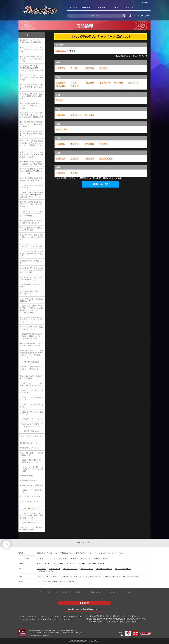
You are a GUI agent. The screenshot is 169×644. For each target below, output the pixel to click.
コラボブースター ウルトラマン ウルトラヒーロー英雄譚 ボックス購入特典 (31, 213)
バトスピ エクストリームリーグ (74, 576)
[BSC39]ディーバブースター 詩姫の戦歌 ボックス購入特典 (31, 163)
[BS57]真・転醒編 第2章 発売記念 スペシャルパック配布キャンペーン (31, 204)
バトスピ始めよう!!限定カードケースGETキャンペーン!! (31, 425)
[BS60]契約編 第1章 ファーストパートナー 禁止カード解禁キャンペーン (31, 134)
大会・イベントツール (123, 569)
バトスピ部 (144, 8)
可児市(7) (75, 83)
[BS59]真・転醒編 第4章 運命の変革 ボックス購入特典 (31, 179)
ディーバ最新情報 (27, 476)
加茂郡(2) (60, 83)
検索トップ (61, 51)
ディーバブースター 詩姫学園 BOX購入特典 (31, 454)
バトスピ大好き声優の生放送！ (48, 582)
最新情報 (40, 553)
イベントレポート (87, 569)
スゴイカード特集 (56, 558)
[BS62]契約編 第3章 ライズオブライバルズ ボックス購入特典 (31, 87)
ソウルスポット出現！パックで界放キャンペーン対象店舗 (33, 469)
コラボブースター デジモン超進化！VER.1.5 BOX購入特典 (31, 384)
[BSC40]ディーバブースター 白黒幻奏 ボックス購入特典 (31, 41)
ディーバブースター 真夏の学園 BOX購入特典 (31, 377)
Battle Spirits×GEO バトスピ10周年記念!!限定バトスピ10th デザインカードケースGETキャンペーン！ (32, 354)
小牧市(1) (118, 83)
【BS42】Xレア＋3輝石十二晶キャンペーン (31, 406)
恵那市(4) (89, 68)
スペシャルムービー (95, 576)
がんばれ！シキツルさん (131, 576)
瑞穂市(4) (89, 158)
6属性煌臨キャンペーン (29, 443)
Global (146, 3)
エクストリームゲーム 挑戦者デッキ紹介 (93, 558)
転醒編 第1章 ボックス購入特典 (31, 262)
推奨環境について (80, 592)
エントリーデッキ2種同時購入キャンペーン (31, 187)
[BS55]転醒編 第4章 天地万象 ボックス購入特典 (31, 229)
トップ (39, 592)
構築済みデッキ (67, 553)
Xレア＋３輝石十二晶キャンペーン (32, 437)
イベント (130, 8)
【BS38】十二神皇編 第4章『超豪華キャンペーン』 (30, 461)
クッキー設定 (112, 592)
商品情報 (74, 8)
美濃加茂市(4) (106, 158)
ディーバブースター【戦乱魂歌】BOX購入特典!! (31, 528)
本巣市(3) (75, 144)
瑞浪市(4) (75, 158)
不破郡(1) (60, 144)
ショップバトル (55, 569)
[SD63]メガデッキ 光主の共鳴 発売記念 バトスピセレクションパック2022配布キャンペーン (31, 144)
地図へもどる (101, 184)
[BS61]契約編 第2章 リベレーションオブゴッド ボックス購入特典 (31, 105)
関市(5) (59, 100)
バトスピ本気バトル (112, 576)
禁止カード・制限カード (97, 564)
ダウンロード (59, 564)
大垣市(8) (60, 68)
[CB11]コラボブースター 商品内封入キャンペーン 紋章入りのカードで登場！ (31, 270)
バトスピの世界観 (68, 582)
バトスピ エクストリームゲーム (48, 576)
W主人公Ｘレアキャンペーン (31, 497)
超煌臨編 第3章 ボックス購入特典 (31, 286)
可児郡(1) (89, 83)
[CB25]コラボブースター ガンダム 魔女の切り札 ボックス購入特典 (31, 77)
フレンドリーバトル (70, 569)
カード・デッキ (88, 8)
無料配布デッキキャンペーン (31, 448)
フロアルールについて (104, 569)
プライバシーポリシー (127, 592)
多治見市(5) (76, 115)
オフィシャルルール (44, 564)
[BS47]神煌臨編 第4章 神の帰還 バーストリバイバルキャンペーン (31, 320)
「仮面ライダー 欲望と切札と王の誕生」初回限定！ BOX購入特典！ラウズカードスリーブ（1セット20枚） (31, 309)
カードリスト (41, 558)
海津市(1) (60, 86)
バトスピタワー (92, 553)
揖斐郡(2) (104, 68)
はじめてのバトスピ (52, 592)
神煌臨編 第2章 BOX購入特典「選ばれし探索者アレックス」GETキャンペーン (31, 336)
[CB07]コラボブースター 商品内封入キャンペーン (31, 328)
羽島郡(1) (104, 144)
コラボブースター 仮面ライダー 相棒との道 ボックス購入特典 (31, 237)
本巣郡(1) (89, 144)
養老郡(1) (75, 173)
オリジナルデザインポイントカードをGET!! (31, 293)
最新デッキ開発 (70, 558)
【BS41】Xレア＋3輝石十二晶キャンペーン (31, 413)
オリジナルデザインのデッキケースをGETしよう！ (31, 278)
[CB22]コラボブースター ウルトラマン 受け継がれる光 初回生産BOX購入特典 (31, 154)
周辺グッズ (80, 553)
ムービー (102, 8)
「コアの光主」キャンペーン (31, 419)
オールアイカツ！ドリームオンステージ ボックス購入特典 (31, 245)
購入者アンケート (107, 553)
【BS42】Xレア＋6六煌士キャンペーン (31, 399)
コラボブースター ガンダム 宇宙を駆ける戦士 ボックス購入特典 (31, 254)
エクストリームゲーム (141, 16)
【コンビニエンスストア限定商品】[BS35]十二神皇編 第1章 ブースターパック (32, 516)
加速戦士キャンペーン (28, 481)
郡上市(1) (75, 86)
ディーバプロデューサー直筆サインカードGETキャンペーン (31, 369)
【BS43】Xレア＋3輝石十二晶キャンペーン (31, 392)
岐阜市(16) (133, 83)
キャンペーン (32, 35)
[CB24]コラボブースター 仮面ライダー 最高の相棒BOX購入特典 (31, 96)
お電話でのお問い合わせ (97, 592)
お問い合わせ (66, 592)
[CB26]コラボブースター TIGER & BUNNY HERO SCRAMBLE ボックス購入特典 (32, 68)
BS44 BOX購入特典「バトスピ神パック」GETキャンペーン (32, 345)
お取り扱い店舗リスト (31, 362)
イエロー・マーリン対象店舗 (33, 491)
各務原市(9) (105, 83)
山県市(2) (60, 173)
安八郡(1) (75, 68)
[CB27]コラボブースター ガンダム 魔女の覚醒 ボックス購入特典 (31, 49)
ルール (116, 8)
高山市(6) (89, 115)
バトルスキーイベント (47, 571)
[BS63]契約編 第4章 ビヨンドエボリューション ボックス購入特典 (31, 59)
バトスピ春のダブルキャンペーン (31, 503)
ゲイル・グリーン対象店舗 (33, 485)
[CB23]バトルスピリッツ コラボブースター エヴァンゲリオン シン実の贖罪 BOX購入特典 (31, 115)
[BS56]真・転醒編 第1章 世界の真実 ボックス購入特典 (31, 222)
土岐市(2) (60, 115)
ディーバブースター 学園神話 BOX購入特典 (31, 300)
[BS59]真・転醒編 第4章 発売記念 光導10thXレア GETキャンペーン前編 (31, 171)
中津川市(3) (61, 129)
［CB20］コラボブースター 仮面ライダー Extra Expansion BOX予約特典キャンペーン (32, 195)
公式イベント (41, 569)
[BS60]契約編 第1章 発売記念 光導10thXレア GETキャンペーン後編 (31, 124)
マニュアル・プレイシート (76, 564)
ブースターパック (52, 553)
